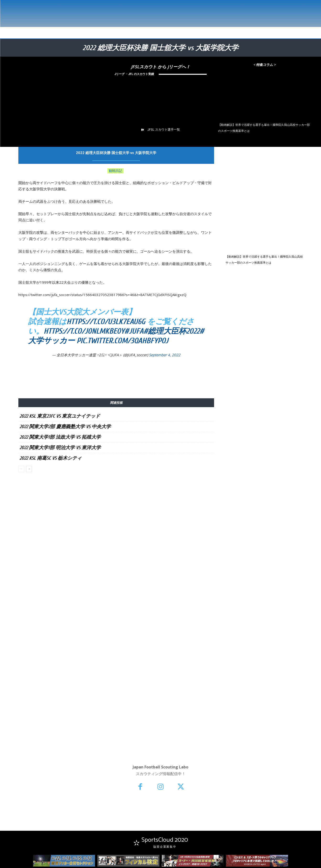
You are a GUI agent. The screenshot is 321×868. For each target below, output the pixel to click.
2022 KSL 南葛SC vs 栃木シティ (51, 458)
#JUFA (134, 331)
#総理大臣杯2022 (171, 331)
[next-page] (29, 469)
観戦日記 (116, 171)
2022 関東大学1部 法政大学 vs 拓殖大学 (60, 437)
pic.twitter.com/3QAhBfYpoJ (122, 341)
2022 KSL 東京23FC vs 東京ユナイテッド (60, 416)
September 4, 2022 (165, 355)
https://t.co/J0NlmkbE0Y (84, 331)
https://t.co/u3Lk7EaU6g (106, 322)
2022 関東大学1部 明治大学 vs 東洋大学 (60, 448)
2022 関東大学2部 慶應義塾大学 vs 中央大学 (65, 427)
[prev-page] (21, 469)
